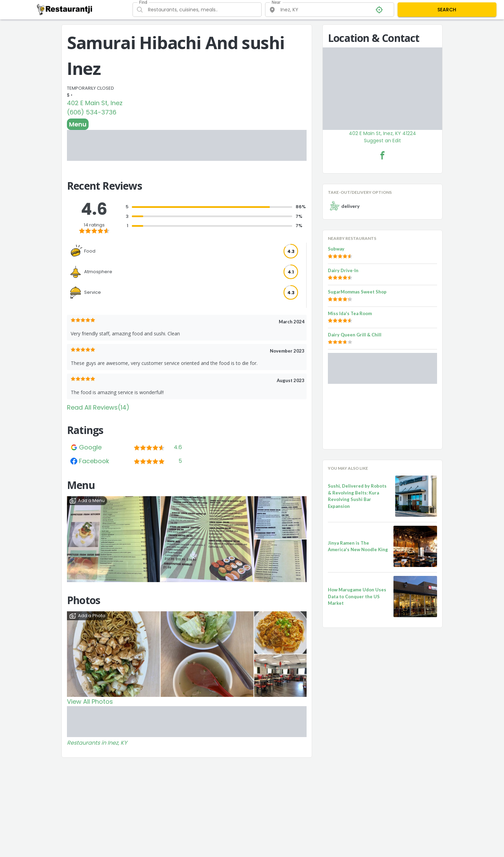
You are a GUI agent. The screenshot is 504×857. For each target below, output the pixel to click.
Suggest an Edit (382, 141)
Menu (78, 124)
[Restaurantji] (65, 9)
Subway (336, 249)
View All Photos (90, 702)
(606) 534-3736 (92, 112)
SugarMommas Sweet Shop (357, 292)
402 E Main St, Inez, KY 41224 (382, 133)
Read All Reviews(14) (98, 407)
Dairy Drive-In (343, 270)
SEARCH (447, 10)
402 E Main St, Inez (95, 103)
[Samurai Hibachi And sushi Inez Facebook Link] (382, 155)
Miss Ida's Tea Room (350, 313)
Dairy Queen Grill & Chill (355, 335)
